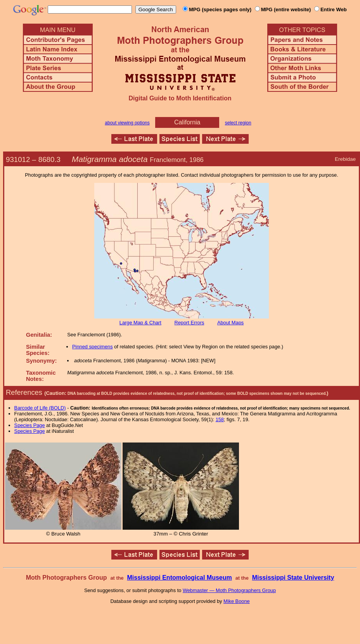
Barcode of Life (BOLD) (40, 408)
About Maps (230, 323)
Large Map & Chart (140, 323)
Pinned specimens (93, 347)
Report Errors (190, 323)
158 (220, 419)
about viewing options (127, 123)
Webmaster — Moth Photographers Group (229, 590)
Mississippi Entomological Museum (179, 578)
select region (238, 123)
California (187, 122)
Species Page (30, 425)
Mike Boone (237, 601)
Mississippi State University (293, 578)
